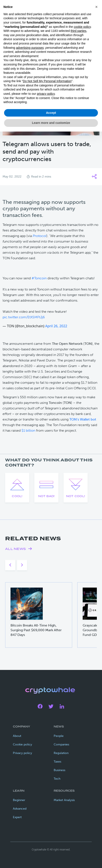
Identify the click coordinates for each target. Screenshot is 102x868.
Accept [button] (51, 113)
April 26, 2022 (56, 326)
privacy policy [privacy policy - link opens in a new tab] (46, 94)
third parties (78, 31)
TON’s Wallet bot (83, 419)
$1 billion (28, 430)
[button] (96, 7)
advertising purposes (30, 48)
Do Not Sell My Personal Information (47, 81)
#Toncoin (39, 278)
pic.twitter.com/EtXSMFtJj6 (24, 317)
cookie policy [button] (82, 27)
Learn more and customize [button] (51, 123)
